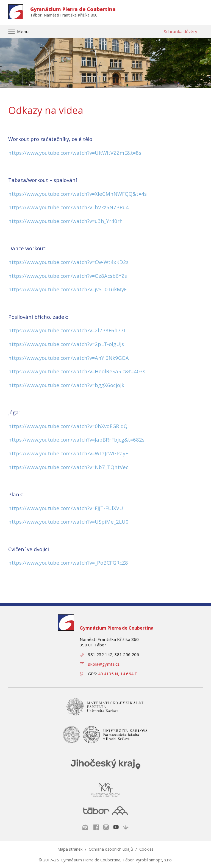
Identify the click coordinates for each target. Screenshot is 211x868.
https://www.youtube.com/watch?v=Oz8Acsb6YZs (68, 276)
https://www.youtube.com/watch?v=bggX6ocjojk (66, 385)
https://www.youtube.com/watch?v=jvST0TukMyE (67, 289)
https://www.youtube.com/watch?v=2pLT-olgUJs (66, 344)
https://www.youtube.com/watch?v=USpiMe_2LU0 (68, 522)
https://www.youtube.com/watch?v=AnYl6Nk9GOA (69, 358)
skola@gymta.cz (104, 664)
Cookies (146, 849)
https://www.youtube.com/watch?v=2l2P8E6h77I (67, 330)
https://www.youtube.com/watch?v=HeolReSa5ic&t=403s (77, 371)
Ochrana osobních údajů (111, 849)
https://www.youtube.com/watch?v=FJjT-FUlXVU (66, 508)
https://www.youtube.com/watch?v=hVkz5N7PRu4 (69, 207)
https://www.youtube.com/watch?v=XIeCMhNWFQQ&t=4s (77, 194)
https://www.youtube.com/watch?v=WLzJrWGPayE (68, 453)
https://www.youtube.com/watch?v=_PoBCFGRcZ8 (68, 563)
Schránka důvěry (181, 31)
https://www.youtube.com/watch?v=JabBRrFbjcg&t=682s (76, 440)
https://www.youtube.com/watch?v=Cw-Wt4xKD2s (68, 262)
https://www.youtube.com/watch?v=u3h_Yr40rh (66, 221)
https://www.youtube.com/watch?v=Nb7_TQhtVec (68, 467)
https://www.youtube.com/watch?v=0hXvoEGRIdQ (68, 426)
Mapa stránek (70, 849)
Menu (23, 31)
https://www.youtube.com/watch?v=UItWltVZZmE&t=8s (75, 153)
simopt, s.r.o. (161, 860)
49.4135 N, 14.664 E (118, 674)
